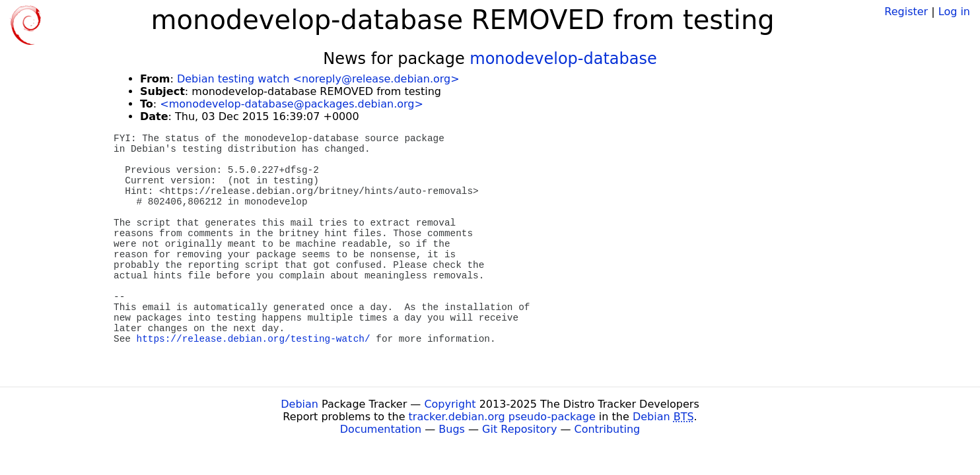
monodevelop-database (563, 59)
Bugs (452, 429)
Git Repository (519, 429)
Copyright (450, 404)
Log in (954, 12)
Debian (299, 404)
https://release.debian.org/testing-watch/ (254, 339)
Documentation (381, 429)
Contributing (608, 429)
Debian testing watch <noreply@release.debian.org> (318, 79)
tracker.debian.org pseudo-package (502, 417)
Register (906, 12)
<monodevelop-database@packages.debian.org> (292, 104)
